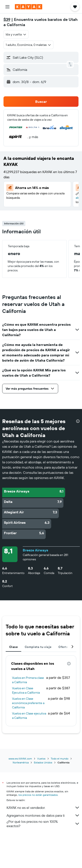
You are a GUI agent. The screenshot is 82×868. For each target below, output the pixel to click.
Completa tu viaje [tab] (38, 647)
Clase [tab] (13, 647)
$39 (7, 19)
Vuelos (41, 759)
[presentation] (78, 421)
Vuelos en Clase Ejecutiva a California (26, 690)
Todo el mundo (60, 759)
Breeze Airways (35, 550)
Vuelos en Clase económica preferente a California (28, 703)
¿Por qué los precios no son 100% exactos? (43, 824)
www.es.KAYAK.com (20, 759)
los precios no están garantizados (38, 795)
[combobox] (16, 34)
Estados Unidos (43, 762)
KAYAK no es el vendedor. (43, 808)
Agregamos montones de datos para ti (43, 815)
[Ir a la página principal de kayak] (29, 7)
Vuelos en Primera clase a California (28, 680)
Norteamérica (21, 762)
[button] (7, 7)
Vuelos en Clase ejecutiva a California (29, 716)
